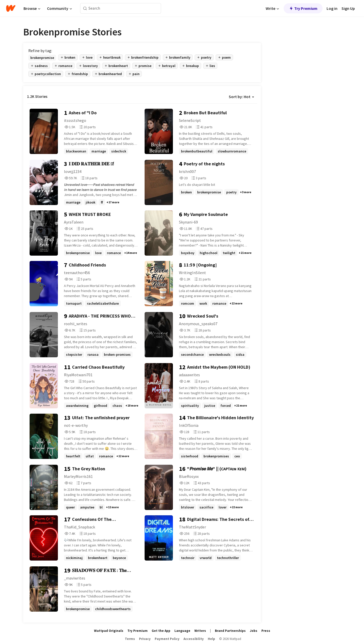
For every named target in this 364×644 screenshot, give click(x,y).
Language (182, 631)
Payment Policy (167, 639)
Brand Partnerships (230, 631)
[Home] (11, 8)
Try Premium (303, 8)
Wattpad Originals (109, 631)
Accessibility (194, 639)
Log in (332, 8)
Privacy (145, 639)
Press (266, 631)
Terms (130, 639)
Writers (200, 631)
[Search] (85, 8)
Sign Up (348, 8)
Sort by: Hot (241, 97)
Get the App (161, 631)
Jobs (254, 631)
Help (211, 639)
